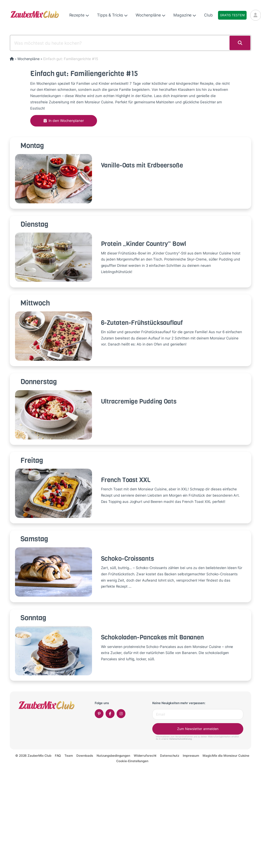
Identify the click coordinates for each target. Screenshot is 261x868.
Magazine (185, 15)
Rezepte (79, 15)
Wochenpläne (151, 15)
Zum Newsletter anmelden (198, 729)
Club (208, 15)
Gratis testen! (232, 15)
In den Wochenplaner (64, 121)
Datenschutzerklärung (181, 739)
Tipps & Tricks (112, 15)
